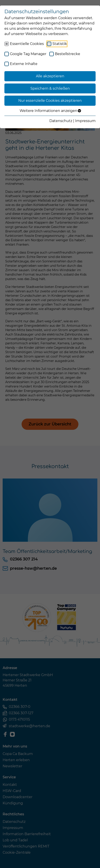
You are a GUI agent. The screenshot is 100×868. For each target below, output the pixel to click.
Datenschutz (61, 121)
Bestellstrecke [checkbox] (68, 54)
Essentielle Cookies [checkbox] (27, 44)
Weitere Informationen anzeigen (50, 111)
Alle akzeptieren (50, 76)
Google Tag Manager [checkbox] (28, 54)
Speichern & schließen (50, 88)
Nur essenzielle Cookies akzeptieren (50, 101)
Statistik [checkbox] (60, 44)
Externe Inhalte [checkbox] (24, 64)
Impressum (85, 121)
